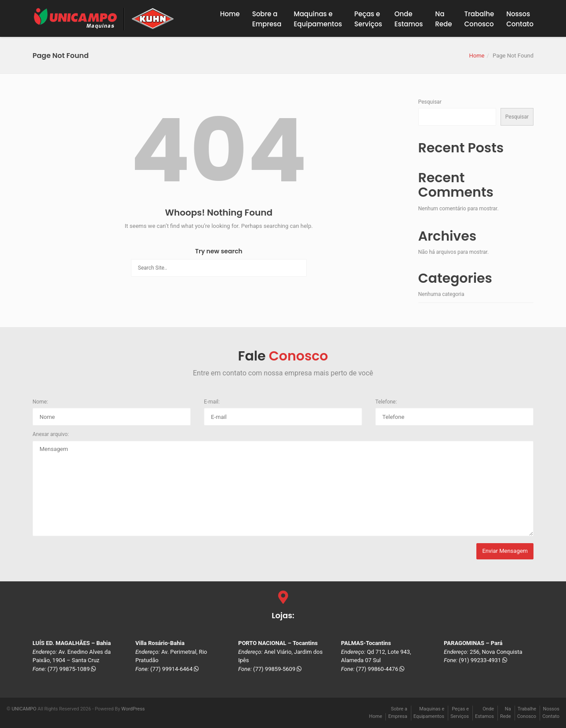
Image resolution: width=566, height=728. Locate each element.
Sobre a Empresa (267, 19)
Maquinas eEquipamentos (318, 19)
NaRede (443, 19)
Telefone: (386, 402)
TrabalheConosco (479, 19)
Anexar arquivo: (51, 434)
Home (230, 14)
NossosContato (520, 19)
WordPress (133, 709)
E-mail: (212, 402)
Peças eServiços (368, 19)
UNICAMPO (24, 709)
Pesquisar (430, 102)
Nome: (40, 402)
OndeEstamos (409, 19)
